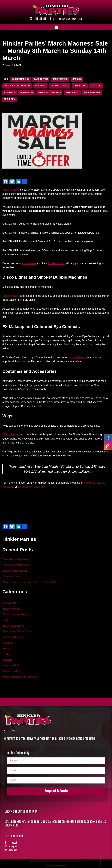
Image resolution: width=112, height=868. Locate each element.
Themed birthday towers (16, 560)
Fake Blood (80, 86)
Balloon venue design (15, 571)
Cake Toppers (60, 79)
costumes (41, 86)
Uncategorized (11, 666)
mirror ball (72, 93)
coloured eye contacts (17, 86)
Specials (7, 661)
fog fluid (96, 86)
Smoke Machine (92, 93)
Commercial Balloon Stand (18, 632)
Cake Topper (41, 79)
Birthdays (8, 621)
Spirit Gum (10, 99)
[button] (56, 27)
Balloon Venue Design (15, 615)
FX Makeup (10, 93)
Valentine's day (11, 672)
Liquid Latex (27, 93)
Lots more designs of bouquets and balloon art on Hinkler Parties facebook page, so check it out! (55, 824)
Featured (8, 643)
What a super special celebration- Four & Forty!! (30, 583)
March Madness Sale (50, 93)
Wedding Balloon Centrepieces (20, 678)
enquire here (29, 264)
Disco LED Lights (60, 86)
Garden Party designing (16, 566)
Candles (77, 79)
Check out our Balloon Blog (21, 812)
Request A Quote (56, 792)
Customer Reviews (13, 638)
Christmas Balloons (13, 626)
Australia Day (10, 604)
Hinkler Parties (11, 190)
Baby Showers (11, 609)
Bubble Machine (20, 79)
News (6, 649)
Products (7, 655)
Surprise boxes (11, 577)
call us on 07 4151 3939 (31, 487)
